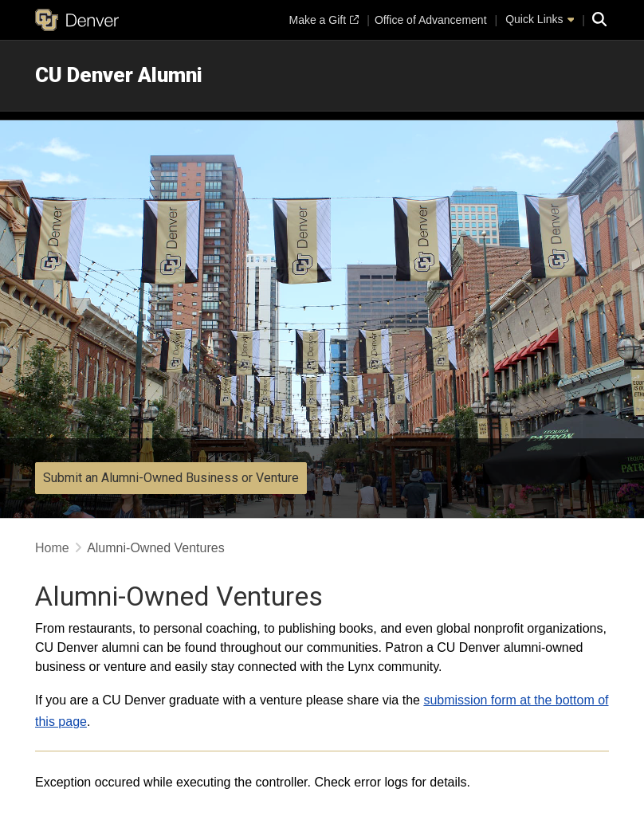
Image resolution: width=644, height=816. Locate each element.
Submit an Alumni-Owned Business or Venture (171, 478)
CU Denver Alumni (119, 75)
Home (52, 548)
